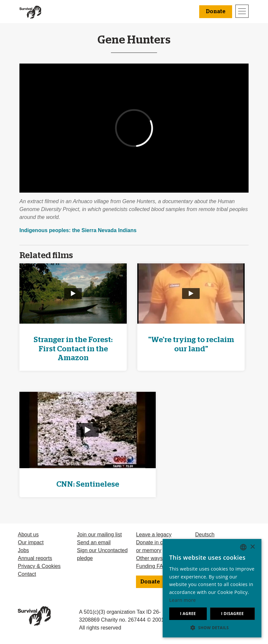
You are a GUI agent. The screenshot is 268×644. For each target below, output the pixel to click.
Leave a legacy (154, 535)
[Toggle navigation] (242, 11)
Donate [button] (216, 12)
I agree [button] (188, 614)
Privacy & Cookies (39, 566)
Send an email (94, 542)
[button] (212, 628)
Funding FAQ (151, 566)
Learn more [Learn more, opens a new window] (183, 600)
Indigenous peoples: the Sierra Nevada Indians (78, 230)
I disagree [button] (232, 614)
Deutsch (205, 535)
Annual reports (35, 558)
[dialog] (212, 588)
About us (28, 535)
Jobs (23, 550)
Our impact (31, 542)
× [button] (252, 547)
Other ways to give (158, 558)
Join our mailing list (99, 535)
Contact (27, 574)
